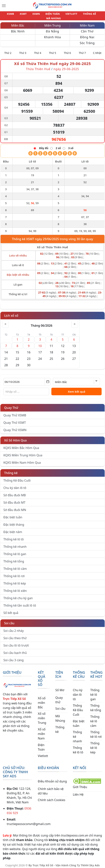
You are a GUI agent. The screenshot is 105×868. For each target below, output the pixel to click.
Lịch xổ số (11, 313)
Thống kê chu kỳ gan (18, 596)
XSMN (29, 15)
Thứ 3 (23, 51)
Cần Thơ (87, 29)
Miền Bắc (18, 23)
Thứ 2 (8, 51)
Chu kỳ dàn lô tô (15, 486)
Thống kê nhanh (15, 544)
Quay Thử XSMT (15, 420)
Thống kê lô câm (15, 566)
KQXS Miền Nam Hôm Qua (22, 460)
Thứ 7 (82, 51)
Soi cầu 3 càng (14, 658)
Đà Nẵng (52, 29)
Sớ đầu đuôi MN (15, 508)
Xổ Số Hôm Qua (15, 438)
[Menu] (4, 6)
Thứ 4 (38, 51)
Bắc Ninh (18, 29)
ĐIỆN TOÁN (44, 15)
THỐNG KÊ (77, 15)
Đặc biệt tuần (13, 515)
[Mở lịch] (48, 379)
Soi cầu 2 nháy (14, 628)
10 (40, 344)
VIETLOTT (61, 15)
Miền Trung (52, 23)
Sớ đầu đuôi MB (15, 493)
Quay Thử (11, 405)
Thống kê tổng (14, 559)
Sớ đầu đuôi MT (14, 500)
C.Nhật (97, 51)
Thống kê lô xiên (15, 588)
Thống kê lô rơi (14, 574)
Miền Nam (87, 23)
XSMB (7, 15)
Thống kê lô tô (14, 537)
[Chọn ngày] (27, 379)
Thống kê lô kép (15, 581)
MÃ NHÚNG (95, 15)
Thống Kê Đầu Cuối (17, 478)
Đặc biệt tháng (14, 522)
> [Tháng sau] (74, 322)
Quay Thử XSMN (15, 428)
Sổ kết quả (11, 611)
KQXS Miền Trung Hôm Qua (23, 453)
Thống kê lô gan (15, 552)
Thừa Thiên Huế (38, 67)
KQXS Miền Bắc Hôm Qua (21, 446)
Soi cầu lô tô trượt (16, 643)
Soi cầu (9, 621)
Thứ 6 (67, 51)
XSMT (18, 15)
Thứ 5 (52, 51)
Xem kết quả (76, 389)
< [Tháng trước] (6, 322)
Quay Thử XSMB (15, 413)
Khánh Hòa (53, 35)
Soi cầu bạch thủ (15, 650)
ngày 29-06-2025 (66, 67)
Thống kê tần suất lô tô (20, 603)
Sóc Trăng (87, 41)
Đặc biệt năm (13, 530)
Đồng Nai (87, 35)
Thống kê (11, 471)
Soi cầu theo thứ (15, 636)
